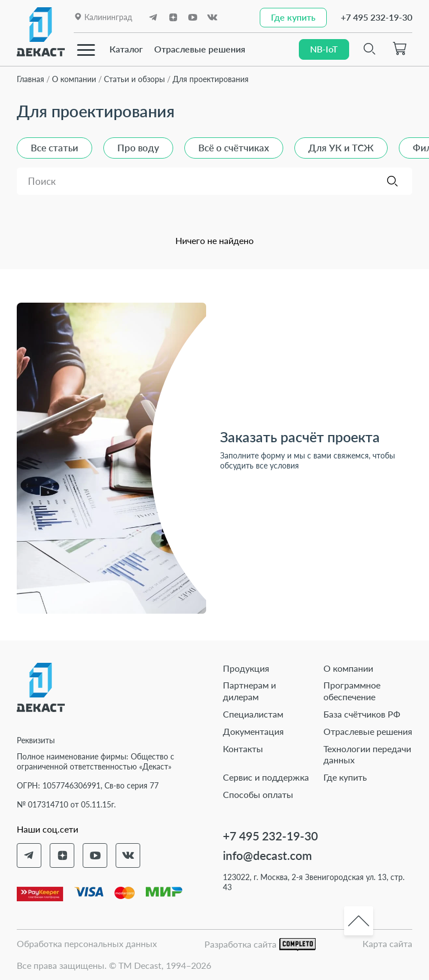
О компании (348, 668)
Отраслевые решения (200, 49)
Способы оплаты (258, 794)
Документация (253, 731)
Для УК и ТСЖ (341, 148)
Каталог (126, 49)
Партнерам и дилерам (249, 691)
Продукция (246, 668)
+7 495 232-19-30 (376, 17)
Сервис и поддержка (266, 777)
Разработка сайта (260, 945)
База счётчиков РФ (362, 714)
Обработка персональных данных (87, 943)
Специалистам (253, 714)
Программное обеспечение (352, 691)
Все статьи (54, 148)
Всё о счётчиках (234, 148)
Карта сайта (387, 943)
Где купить (345, 777)
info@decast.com (267, 855)
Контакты (243, 749)
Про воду (138, 148)
